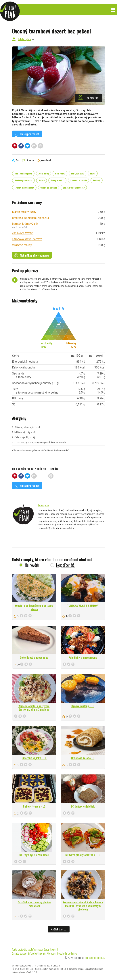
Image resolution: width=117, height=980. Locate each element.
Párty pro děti (57, 180)
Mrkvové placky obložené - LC (83, 855)
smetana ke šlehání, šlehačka (30, 218)
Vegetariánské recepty (74, 188)
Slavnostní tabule (78, 180)
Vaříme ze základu (49, 188)
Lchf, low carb (78, 173)
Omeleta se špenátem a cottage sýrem (34, 607)
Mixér (93, 173)
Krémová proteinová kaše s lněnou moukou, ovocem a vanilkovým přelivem (83, 906)
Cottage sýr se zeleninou (34, 855)
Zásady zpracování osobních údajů (29, 953)
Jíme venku (60, 173)
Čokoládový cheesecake (34, 657)
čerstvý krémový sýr (25, 224)
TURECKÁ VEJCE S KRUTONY (83, 605)
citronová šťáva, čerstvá (27, 239)
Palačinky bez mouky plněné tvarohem (34, 904)
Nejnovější (32, 565)
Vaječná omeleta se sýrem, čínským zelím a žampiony (34, 708)
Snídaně (97, 180)
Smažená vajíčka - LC (34, 758)
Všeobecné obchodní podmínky (62, 953)
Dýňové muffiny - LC (83, 706)
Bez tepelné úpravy (23, 173)
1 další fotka (88, 97)
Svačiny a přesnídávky (24, 188)
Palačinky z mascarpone (83, 657)
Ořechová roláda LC (83, 758)
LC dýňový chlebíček (83, 806)
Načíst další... (59, 929)
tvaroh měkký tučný (24, 212)
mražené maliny (22, 245)
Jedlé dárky (44, 173)
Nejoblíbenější (66, 565)
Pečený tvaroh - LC (34, 806)
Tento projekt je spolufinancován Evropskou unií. (35, 949)
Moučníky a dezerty (23, 180)
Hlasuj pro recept (27, 134)
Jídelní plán (24, 39)
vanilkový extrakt (23, 233)
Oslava (42, 180)
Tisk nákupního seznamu (32, 255)
